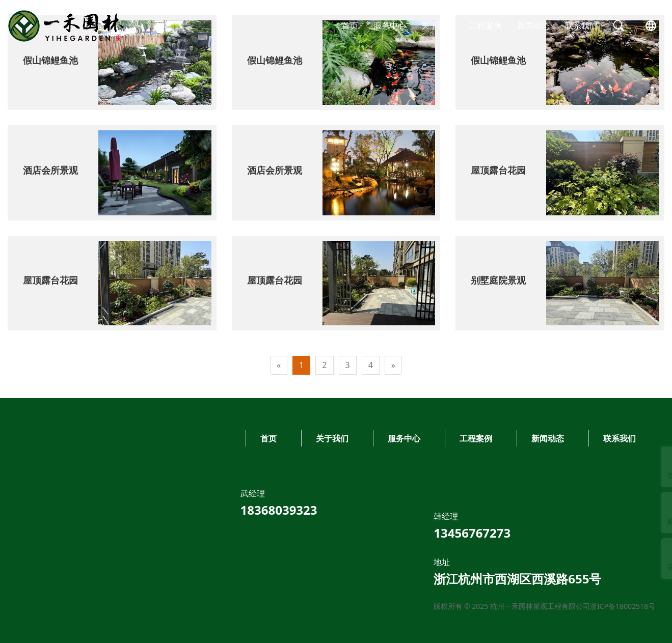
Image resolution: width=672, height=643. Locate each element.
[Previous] (279, 365)
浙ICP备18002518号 (225, 606)
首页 (350, 25)
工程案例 (486, 25)
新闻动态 (533, 25)
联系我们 (581, 25)
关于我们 (438, 25)
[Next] (393, 365)
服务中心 (390, 25)
